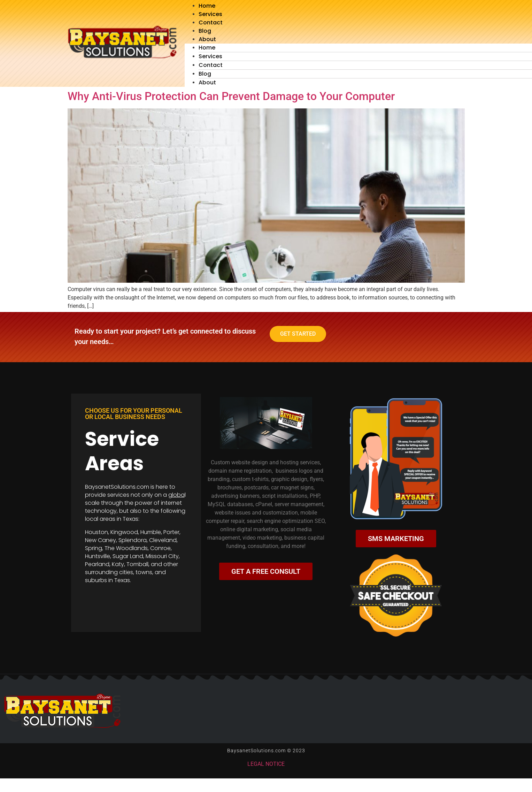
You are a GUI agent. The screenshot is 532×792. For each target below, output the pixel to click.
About (207, 39)
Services (210, 14)
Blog (205, 31)
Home (207, 6)
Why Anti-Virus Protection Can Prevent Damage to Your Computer (231, 96)
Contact (211, 22)
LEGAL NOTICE (266, 764)
